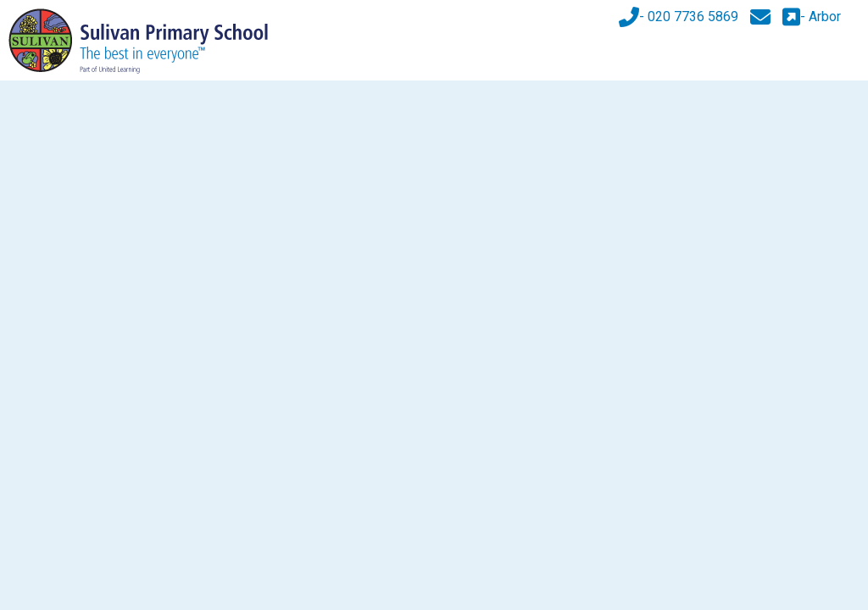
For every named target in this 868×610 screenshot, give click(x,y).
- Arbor (812, 17)
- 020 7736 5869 (679, 17)
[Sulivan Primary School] (138, 39)
